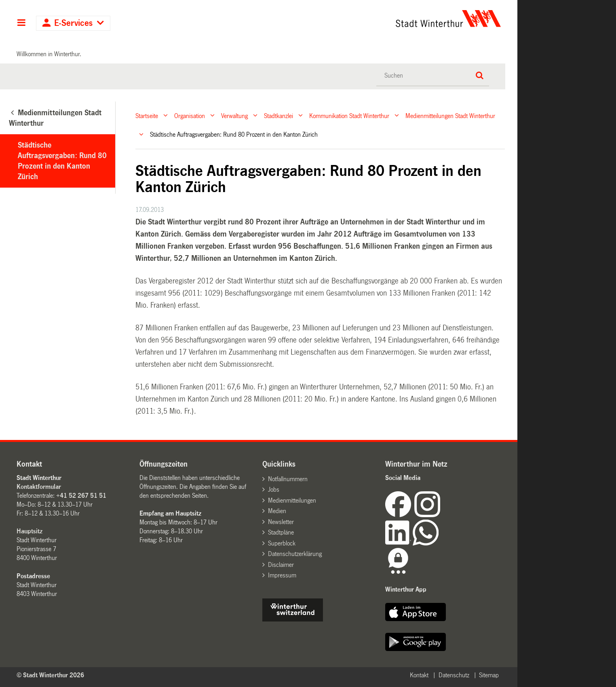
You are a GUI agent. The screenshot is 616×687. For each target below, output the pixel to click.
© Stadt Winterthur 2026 (50, 675)
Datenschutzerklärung (295, 554)
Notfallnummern (288, 479)
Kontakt (419, 675)
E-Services (73, 23)
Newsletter (281, 522)
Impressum (282, 575)
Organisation (190, 115)
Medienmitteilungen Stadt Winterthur (450, 115)
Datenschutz (454, 675)
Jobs (274, 489)
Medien (277, 511)
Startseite (147, 115)
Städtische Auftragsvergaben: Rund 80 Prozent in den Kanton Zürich (62, 161)
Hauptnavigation (21, 23)
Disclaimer (281, 565)
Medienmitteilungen (292, 500)
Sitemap (489, 675)
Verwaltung (234, 115)
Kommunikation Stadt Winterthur (349, 115)
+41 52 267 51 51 (81, 496)
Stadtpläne (281, 532)
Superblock (282, 543)
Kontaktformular (39, 487)
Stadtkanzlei (278, 115)
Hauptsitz (30, 531)
